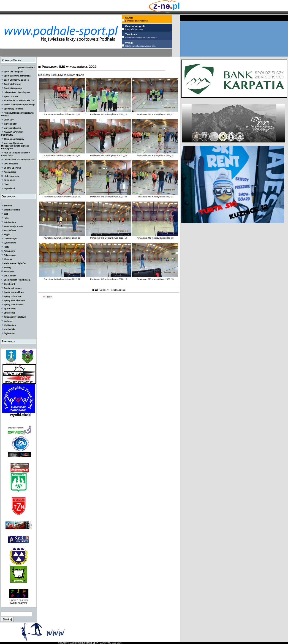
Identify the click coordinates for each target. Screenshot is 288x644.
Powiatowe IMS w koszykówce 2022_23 (62, 197)
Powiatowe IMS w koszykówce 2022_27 (155, 114)
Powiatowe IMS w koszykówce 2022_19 (109, 238)
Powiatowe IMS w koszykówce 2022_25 (109, 156)
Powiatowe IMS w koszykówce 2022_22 (109, 197)
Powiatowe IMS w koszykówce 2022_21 (155, 197)
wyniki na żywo (18, 603)
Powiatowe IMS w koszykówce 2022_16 (109, 279)
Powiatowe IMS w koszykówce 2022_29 (62, 114)
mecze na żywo (19, 600)
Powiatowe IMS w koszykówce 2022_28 (109, 114)
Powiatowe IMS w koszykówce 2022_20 (62, 238)
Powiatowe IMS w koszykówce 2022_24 (155, 156)
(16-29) (102, 290)
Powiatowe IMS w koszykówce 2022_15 (155, 279)
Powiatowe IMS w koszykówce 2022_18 (155, 238)
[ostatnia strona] (118, 290)
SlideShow (44, 75)
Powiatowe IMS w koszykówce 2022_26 (62, 156)
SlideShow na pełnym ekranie (67, 75)
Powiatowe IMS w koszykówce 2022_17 (62, 279)
